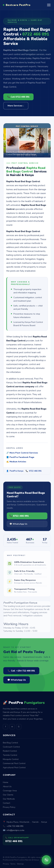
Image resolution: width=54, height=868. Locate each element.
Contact (6, 803)
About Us (7, 786)
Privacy (6, 864)
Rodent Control (10, 751)
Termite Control (10, 755)
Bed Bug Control (10, 743)
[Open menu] (49, 5)
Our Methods (9, 799)
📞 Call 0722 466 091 (18, 97)
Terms (13, 864)
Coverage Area (10, 791)
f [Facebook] (6, 727)
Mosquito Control (11, 759)
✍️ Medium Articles (16, 463)
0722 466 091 (35, 472)
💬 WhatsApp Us (18, 526)
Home (6, 782)
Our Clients (8, 795)
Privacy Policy (9, 807)
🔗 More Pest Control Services (22, 454)
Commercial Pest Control (14, 763)
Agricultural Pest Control (14, 768)
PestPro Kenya (16, 472)
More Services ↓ (16, 106)
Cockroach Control (11, 747)
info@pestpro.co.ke (15, 830)
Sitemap (20, 864)
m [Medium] (12, 727)
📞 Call (21, 671)
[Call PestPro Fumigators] (46, 860)
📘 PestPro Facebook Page (20, 458)
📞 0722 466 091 (19, 518)
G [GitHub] (19, 727)
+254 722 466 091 (15, 826)
